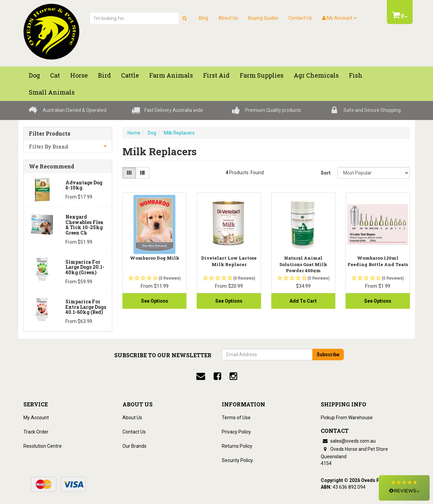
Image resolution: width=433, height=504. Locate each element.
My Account (36, 418)
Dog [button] (34, 75)
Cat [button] (55, 75)
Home (134, 133)
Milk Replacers (179, 133)
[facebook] (217, 376)
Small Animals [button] (52, 92)
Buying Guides (263, 18)
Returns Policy (237, 446)
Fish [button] (356, 75)
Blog (203, 18)
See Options (155, 301)
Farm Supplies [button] (262, 75)
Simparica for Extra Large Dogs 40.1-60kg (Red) (86, 307)
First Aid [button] (216, 75)
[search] (185, 18)
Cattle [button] (130, 75)
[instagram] (233, 376)
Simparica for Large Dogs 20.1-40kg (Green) (85, 267)
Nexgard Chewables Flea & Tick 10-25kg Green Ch (84, 225)
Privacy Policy (236, 432)
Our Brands (134, 446)
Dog (152, 133)
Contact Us (300, 18)
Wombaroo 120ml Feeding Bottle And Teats (378, 261)
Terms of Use (236, 418)
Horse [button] (79, 75)
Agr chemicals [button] (316, 75)
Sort (326, 173)
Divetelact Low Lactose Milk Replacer (229, 261)
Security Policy (237, 460)
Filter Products (50, 134)
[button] (404, 488)
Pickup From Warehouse (347, 418)
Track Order (36, 432)
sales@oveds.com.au (348, 441)
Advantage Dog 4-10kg (84, 185)
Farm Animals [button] (171, 75)
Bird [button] (104, 75)
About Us (228, 18)
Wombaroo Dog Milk (155, 258)
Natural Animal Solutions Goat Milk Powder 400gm (303, 264)
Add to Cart (303, 301)
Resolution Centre (43, 446)
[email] (201, 376)
